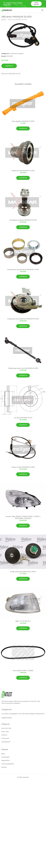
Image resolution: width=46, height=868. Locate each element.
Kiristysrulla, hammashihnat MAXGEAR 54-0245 (23, 319)
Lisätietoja (9, 66)
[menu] (42, 10)
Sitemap (4, 767)
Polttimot (4, 735)
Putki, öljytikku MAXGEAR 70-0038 (23, 121)
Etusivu (4, 20)
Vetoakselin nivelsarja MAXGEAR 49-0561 (23, 220)
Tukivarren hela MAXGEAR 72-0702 (23, 171)
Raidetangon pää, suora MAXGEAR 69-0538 (23, 368)
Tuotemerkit (13, 54)
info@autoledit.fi (7, 718)
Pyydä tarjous (36, 4)
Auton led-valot (6, 728)
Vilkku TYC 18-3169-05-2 (23, 621)
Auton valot (5, 732)
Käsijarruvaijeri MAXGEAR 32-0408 (23, 467)
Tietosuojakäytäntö (8, 764)
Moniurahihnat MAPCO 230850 (23, 671)
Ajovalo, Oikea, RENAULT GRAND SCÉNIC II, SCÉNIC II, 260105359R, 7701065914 (23, 517)
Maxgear (21, 54)
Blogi (3, 754)
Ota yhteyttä (5, 757)
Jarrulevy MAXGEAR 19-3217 (23, 418)
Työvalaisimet (6, 742)
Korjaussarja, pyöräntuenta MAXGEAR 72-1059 (23, 269)
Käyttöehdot (5, 760)
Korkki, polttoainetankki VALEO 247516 (23, 572)
